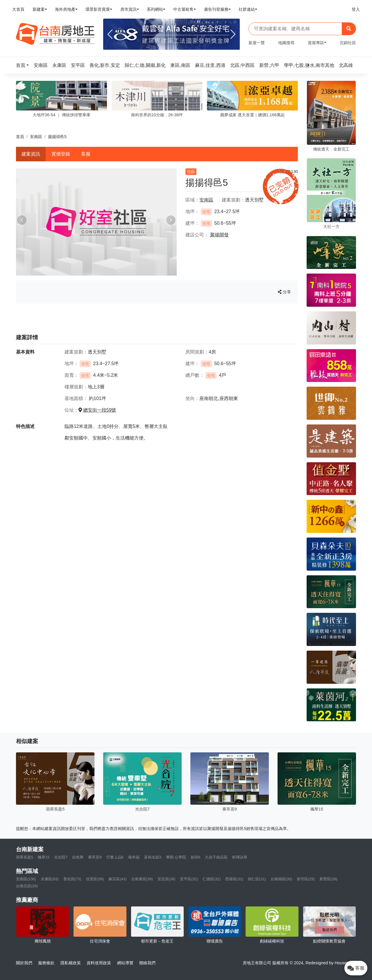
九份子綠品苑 (216, 857)
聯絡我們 (147, 963)
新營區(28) (328, 879)
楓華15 (44, 857)
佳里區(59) (95, 879)
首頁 (20, 137)
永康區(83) (50, 879)
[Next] (233, 34)
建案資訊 (31, 154)
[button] (24, 65)
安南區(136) (26, 879)
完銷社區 (348, 43)
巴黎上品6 (115, 857)
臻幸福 (134, 857)
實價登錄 (61, 154)
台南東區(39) (142, 879)
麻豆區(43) (117, 879)
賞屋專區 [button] (316, 43)
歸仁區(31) (257, 879)
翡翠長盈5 (25, 857)
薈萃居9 (95, 857)
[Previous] (110, 34)
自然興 (78, 857)
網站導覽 (125, 963)
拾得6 (195, 857)
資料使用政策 (99, 963)
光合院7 (61, 857)
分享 (284, 292)
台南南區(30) (281, 879)
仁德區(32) (212, 879)
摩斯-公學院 (176, 857)
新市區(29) (306, 879)
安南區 (36, 137)
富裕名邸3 (153, 857)
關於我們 (24, 963)
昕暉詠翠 (240, 857)
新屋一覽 (257, 43)
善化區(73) (72, 879)
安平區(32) (189, 879)
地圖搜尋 (286, 43)
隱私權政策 (71, 963)
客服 (86, 154)
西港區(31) (234, 879)
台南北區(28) (27, 886)
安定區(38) (167, 879)
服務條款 (46, 963)
